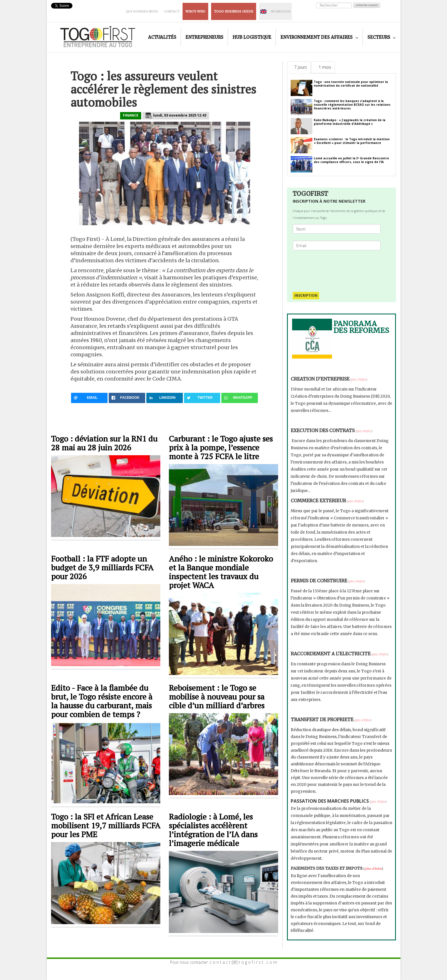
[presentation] (339, 268)
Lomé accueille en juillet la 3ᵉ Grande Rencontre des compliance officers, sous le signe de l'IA (351, 160)
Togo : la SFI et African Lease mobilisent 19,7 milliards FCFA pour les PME (106, 825)
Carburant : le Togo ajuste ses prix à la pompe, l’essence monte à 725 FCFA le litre (221, 447)
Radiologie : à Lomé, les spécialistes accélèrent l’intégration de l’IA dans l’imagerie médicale (213, 830)
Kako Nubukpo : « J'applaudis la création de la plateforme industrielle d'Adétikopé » (350, 122)
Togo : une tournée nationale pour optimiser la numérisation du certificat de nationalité (351, 84)
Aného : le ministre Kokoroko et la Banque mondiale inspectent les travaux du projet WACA (221, 572)
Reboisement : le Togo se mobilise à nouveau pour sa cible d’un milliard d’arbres (217, 697)
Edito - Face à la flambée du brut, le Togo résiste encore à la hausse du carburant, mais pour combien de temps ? (102, 701)
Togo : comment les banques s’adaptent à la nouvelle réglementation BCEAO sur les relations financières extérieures (352, 105)
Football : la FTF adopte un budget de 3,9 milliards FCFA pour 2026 (102, 567)
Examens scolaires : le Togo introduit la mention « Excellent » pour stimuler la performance (352, 141)
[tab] (299, 67)
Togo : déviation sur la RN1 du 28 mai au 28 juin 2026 (104, 443)
